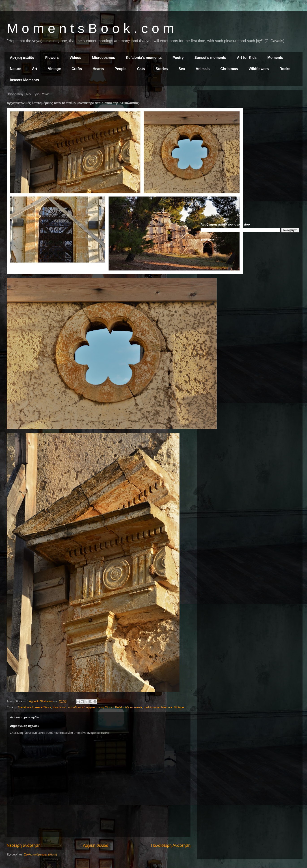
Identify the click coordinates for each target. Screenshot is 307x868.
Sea (182, 69)
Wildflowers (259, 69)
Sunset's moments (210, 58)
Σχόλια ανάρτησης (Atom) (40, 854)
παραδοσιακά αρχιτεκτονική (86, 707)
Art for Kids (247, 58)
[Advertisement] (250, 125)
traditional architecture (158, 707)
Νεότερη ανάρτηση (24, 845)
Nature (16, 69)
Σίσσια (109, 707)
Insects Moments (24, 80)
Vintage (54, 69)
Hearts (98, 69)
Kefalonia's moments (144, 58)
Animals (203, 69)
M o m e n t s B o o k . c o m (90, 28)
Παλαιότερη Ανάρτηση (171, 845)
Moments (275, 58)
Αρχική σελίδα (22, 58)
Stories (162, 69)
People (120, 69)
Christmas (229, 69)
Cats (141, 69)
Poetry (178, 58)
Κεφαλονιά (59, 707)
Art (35, 69)
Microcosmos (103, 58)
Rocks (285, 69)
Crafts (77, 69)
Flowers (52, 58)
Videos (75, 58)
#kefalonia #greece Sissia (35, 707)
